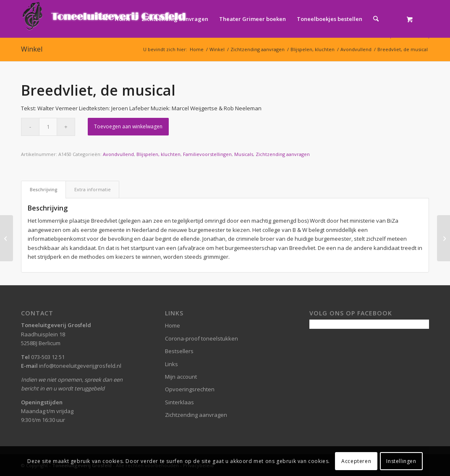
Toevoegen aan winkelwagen (128, 126)
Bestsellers (179, 351)
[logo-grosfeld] (105, 19)
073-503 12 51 (48, 357)
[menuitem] (123, 19)
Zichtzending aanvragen (283, 154)
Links (171, 364)
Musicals (244, 154)
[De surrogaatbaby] (443, 238)
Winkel (32, 49)
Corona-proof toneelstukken (201, 338)
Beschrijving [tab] (44, 189)
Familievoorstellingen (207, 154)
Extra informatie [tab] (93, 189)
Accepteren (356, 461)
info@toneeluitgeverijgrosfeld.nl (80, 366)
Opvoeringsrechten (190, 389)
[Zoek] (376, 19)
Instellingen (401, 461)
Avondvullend (118, 154)
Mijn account (181, 377)
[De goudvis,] (7, 238)
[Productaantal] (48, 127)
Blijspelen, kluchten (158, 154)
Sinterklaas (179, 402)
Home (173, 325)
